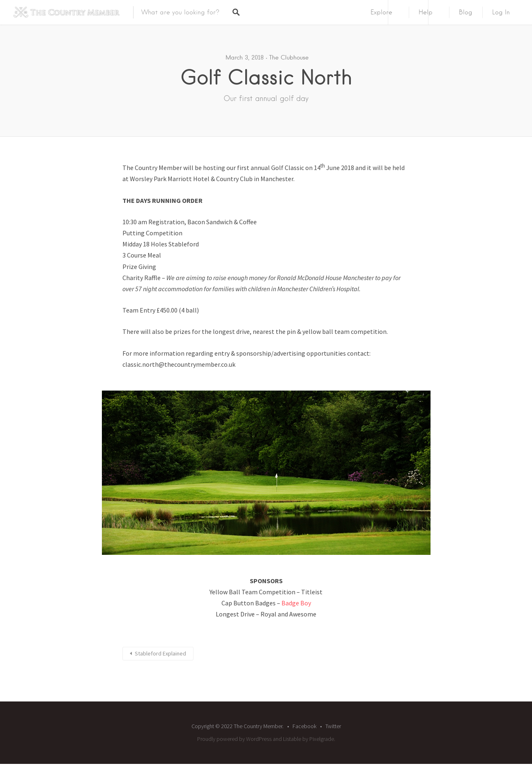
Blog (466, 12)
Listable (292, 739)
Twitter (333, 726)
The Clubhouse (289, 57)
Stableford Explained (160, 653)
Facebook (304, 726)
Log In (501, 12)
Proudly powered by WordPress (234, 739)
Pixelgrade (322, 739)
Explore (381, 12)
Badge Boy (296, 603)
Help (426, 12)
